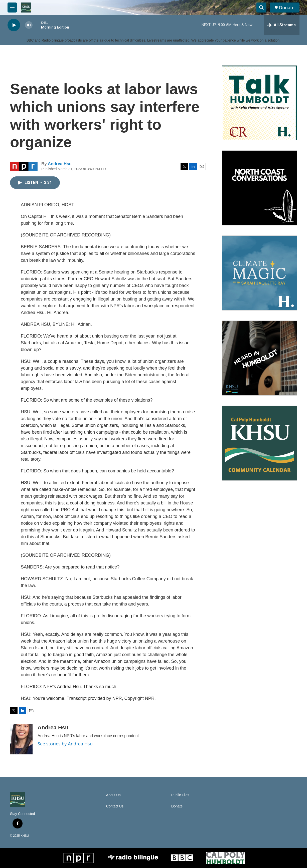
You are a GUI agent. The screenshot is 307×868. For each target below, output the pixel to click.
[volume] (29, 25)
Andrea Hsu (60, 164)
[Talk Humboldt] (259, 103)
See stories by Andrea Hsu (65, 744)
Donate (287, 8)
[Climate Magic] (259, 273)
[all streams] (282, 25)
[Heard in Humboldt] (259, 358)
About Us (113, 795)
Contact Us (115, 806)
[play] (14, 25)
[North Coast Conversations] (259, 188)
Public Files (180, 795)
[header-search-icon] (261, 8)
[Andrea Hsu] (21, 739)
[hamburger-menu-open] (12, 8)
